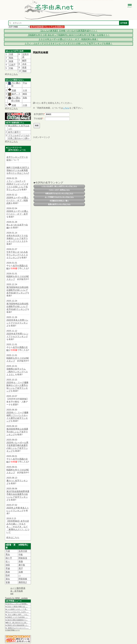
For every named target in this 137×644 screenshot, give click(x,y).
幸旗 (21, 561)
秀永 (8, 555)
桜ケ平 (9, 558)
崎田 (25, 94)
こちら (15, 74)
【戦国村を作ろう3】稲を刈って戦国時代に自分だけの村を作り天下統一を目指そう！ (69, 35)
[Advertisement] (59, 75)
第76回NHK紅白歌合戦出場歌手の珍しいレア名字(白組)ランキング (17, 306)
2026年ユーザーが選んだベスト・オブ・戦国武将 (17, 200)
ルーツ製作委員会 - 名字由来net (18, 591)
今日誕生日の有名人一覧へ (59, 201)
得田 (8, 565)
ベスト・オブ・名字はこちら (59, 190)
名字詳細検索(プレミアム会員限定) (47, 27)
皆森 (8, 582)
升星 (11, 54)
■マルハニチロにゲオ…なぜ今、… (17, 612)
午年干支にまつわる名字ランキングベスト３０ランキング (17, 255)
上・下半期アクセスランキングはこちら (59, 197)
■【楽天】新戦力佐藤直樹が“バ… (17, 620)
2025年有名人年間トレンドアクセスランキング (17, 323)
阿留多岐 (23, 579)
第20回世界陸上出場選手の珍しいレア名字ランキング (17, 432)
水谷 (24, 64)
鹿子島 (22, 565)
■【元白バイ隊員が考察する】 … (17, 607)
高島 (25, 98)
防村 (8, 575)
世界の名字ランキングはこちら (59, 204)
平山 (25, 83)
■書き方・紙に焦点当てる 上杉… (17, 623)
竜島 (11, 58)
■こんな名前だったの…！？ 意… (17, 609)
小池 (25, 105)
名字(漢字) (39, 114)
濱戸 (21, 568)
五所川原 (23, 551)
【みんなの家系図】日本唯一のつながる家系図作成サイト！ (68, 31)
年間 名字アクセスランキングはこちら (59, 193)
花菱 (12, 90)
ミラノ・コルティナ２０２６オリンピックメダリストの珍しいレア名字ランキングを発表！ (68, 44)
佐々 (8, 561)
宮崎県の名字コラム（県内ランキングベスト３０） (17, 372)
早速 (8, 568)
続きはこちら (13, 537)
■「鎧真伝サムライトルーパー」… (17, 628)
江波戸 (12, 65)
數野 (24, 61)
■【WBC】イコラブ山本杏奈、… (17, 617)
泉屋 (11, 61)
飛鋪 (24, 71)
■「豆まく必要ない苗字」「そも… (17, 615)
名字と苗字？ (14, 132)
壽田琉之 (23, 582)
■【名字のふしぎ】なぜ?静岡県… (17, 604)
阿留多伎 (23, 558)
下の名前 (38, 119)
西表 (8, 572)
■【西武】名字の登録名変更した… (17, 625)
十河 (25, 90)
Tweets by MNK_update (16, 598)
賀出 (8, 579)
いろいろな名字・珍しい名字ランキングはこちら (59, 186)
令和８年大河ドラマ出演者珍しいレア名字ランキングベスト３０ (17, 238)
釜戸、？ (16, 94)
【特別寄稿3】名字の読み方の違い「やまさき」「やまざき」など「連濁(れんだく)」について (18, 527)
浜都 (21, 572)
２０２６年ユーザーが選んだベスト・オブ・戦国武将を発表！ (68, 39)
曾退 (24, 67)
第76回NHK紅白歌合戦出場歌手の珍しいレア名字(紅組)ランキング (17, 290)
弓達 (8, 551)
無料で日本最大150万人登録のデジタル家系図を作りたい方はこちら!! (18, 170)
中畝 (11, 68)
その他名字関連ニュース (12, 630)
